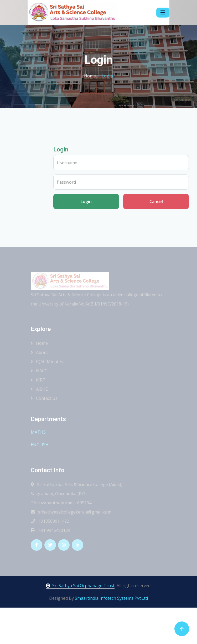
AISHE (39, 389)
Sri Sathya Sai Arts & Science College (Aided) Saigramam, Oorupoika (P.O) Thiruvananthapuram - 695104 (77, 494)
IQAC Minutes (47, 362)
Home (90, 75)
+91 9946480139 (50, 530)
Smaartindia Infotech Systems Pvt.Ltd (111, 598)
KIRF (38, 380)
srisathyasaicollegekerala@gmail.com (71, 512)
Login (104, 201)
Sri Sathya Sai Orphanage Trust (80, 586)
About (39, 352)
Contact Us (44, 398)
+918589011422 (50, 521)
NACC (39, 371)
